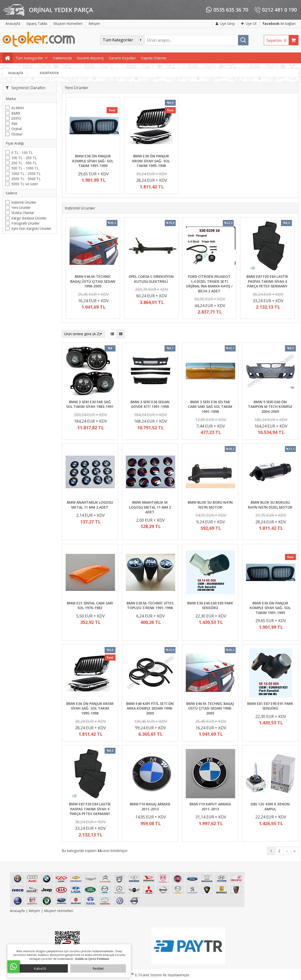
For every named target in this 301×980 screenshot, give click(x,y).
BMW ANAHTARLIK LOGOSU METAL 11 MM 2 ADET (90, 505)
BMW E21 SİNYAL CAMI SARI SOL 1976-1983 (90, 606)
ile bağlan (279, 24)
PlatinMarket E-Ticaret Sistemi (136, 975)
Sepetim (278, 40)
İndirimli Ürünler (24, 202)
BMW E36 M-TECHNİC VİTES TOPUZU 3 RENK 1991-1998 (150, 606)
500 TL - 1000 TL (25, 168)
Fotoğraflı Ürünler (25, 223)
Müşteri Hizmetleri (58, 911)
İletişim (34, 911)
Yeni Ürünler (21, 208)
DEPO (16, 118)
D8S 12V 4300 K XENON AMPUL (270, 806)
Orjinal (17, 129)
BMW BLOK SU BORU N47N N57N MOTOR (210, 505)
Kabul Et (40, 968)
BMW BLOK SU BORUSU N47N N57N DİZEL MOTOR (270, 505)
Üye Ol (249, 24)
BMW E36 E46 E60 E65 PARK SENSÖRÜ (210, 606)
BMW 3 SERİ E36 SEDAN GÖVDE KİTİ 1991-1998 (150, 404)
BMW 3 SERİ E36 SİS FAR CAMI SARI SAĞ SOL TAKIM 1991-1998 (210, 407)
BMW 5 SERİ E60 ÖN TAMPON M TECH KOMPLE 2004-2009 (270, 407)
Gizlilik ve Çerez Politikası (92, 959)
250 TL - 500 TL (24, 163)
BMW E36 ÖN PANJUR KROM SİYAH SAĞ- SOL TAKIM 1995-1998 (151, 161)
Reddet (98, 968)
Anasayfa (18, 911)
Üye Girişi (225, 24)
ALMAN (18, 108)
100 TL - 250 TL (24, 158)
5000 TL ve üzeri (25, 184)
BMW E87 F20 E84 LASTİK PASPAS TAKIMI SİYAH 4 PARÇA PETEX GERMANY (267, 281)
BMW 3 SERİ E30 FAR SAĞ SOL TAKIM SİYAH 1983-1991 (90, 404)
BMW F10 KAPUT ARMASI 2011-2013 (210, 806)
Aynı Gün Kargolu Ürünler (31, 228)
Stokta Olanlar (23, 213)
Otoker (17, 134)
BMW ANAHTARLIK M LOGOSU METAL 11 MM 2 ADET (150, 507)
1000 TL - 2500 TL (26, 174)
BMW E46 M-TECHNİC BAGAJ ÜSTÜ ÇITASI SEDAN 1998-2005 (93, 281)
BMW (16, 113)
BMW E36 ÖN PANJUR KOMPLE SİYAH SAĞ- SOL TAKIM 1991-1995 (93, 161)
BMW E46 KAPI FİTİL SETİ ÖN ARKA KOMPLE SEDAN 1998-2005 (150, 708)
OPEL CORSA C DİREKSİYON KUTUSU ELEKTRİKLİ (151, 279)
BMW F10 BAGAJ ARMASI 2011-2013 (150, 806)
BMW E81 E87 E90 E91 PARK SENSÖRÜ (270, 706)
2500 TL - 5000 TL (26, 179)
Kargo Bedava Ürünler (29, 218)
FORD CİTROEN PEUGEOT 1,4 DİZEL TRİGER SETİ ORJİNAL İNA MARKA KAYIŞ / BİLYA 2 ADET (209, 284)
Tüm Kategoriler (29, 58)
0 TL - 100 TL (22, 153)
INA (14, 124)
